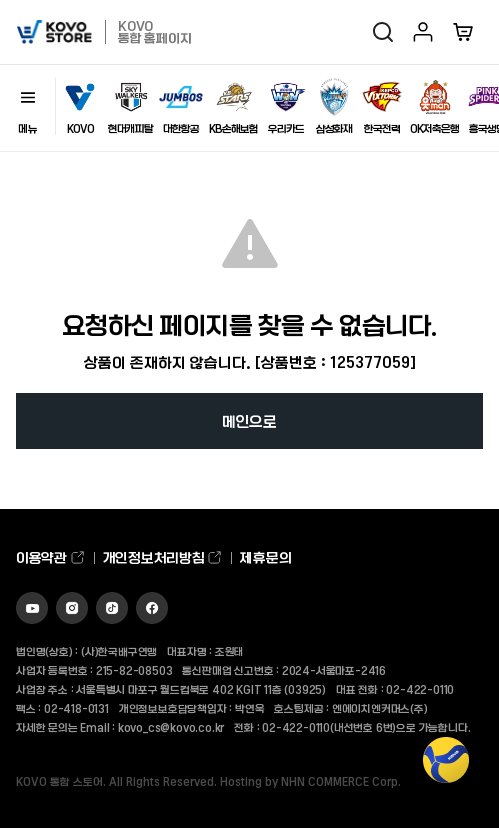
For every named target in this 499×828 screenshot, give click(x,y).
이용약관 (51, 557)
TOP (446, 770)
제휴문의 (265, 557)
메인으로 (249, 421)
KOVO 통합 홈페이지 (154, 31)
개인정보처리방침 (163, 557)
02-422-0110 (420, 689)
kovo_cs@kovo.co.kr (171, 727)
